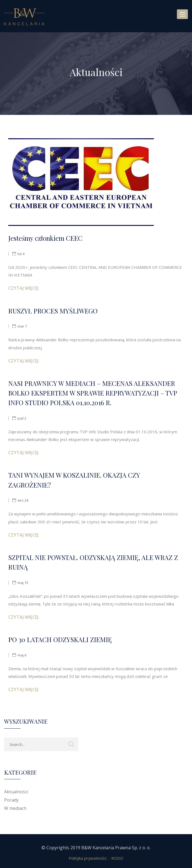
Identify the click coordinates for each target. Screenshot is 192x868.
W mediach (15, 808)
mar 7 (22, 326)
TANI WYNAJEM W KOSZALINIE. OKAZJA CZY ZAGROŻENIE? (74, 480)
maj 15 (23, 583)
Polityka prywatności (88, 858)
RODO (117, 858)
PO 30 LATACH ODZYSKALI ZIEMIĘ (60, 639)
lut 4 (21, 254)
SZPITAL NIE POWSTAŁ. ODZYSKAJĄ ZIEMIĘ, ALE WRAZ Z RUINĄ (93, 562)
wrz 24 (23, 500)
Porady (11, 800)
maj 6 (22, 655)
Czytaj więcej (23, 288)
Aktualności (16, 792)
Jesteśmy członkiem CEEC (45, 238)
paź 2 (22, 418)
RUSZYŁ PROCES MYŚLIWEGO (53, 311)
